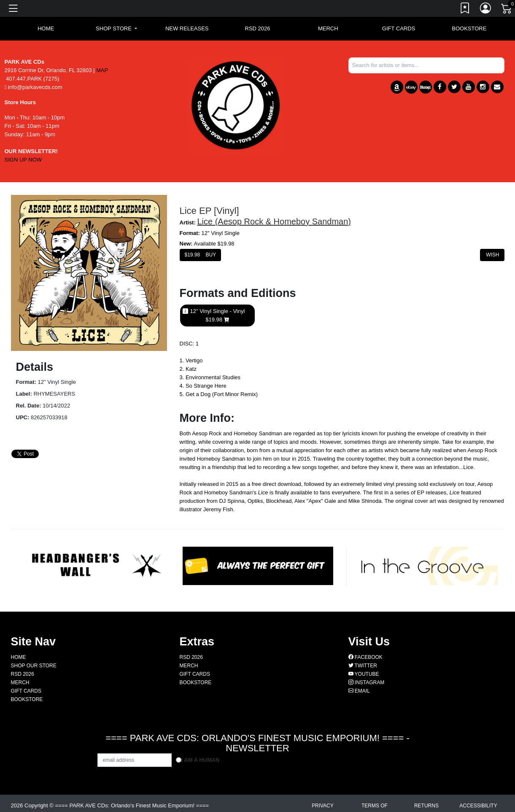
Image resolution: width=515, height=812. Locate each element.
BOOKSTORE (469, 28)
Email (359, 691)
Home (19, 657)
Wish (492, 255)
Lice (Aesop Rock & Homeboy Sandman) (274, 221)
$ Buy (201, 255)
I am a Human (201, 760)
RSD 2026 (258, 28)
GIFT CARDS (399, 28)
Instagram (367, 683)
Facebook (365, 657)
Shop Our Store (34, 666)
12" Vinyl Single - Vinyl (218, 316)
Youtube (364, 674)
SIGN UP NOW (23, 160)
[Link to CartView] (507, 8)
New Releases (187, 28)
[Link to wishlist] (465, 10)
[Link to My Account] (486, 10)
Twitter (363, 666)
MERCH (328, 28)
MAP (102, 70)
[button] (116, 29)
